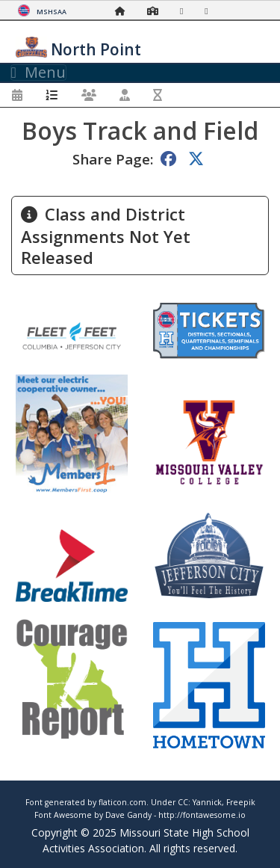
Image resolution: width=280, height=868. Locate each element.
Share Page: (113, 159)
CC (183, 802)
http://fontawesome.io (202, 815)
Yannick (207, 802)
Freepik (241, 802)
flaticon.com (122, 802)
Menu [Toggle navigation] (38, 73)
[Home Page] (124, 11)
